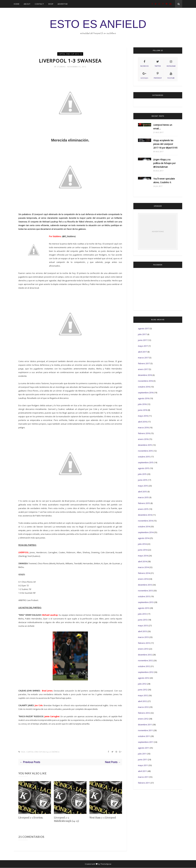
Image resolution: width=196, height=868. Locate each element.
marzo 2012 (143, 707)
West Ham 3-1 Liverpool (103, 818)
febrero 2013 (144, 643)
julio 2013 (142, 614)
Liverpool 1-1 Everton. (31, 818)
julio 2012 (142, 684)
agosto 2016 (144, 398)
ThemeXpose (106, 864)
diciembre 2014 (145, 515)
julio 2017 (142, 334)
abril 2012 (142, 701)
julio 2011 (142, 754)
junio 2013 (143, 620)
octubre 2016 (144, 387)
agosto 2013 (144, 608)
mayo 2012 (143, 695)
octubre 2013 (144, 596)
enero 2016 (143, 439)
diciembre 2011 (145, 725)
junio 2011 (143, 759)
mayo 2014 (143, 556)
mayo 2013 (143, 626)
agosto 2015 (144, 468)
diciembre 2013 (145, 585)
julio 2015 (142, 474)
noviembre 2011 (145, 730)
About (27, 4)
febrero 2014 (144, 573)
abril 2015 (142, 492)
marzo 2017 (143, 358)
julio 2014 (142, 544)
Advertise (63, 4)
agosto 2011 (144, 748)
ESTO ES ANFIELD (98, 24)
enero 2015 (143, 509)
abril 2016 (142, 422)
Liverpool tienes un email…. (163, 127)
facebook (144, 63)
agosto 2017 (144, 328)
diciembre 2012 (145, 655)
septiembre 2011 (146, 742)
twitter (158, 63)
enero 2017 (143, 369)
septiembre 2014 (146, 532)
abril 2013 (142, 631)
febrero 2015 (144, 503)
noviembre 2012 (145, 660)
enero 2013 (143, 649)
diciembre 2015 (145, 445)
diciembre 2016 (145, 375)
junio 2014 (143, 550)
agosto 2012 (144, 678)
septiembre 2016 (146, 393)
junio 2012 (143, 690)
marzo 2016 (143, 427)
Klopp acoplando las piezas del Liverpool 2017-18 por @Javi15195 (165, 144)
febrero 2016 (144, 433)
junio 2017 (143, 340)
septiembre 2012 (146, 672)
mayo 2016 (143, 416)
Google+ (144, 75)
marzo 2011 (143, 777)
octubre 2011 (144, 736)
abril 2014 (142, 561)
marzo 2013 (143, 637)
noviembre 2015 (145, 451)
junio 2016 (143, 410)
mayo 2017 (143, 346)
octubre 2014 (144, 527)
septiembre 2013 (146, 602)
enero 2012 (143, 719)
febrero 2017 (144, 363)
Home (17, 4)
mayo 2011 (143, 765)
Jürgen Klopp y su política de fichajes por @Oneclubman (164, 163)
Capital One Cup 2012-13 (70, 54)
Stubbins (62, 67)
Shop (51, 4)
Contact (39, 4)
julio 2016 (142, 404)
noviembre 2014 (145, 521)
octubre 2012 (144, 666)
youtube (171, 75)
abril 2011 (142, 771)
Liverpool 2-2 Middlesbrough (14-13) (66, 819)
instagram (171, 63)
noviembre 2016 (145, 381)
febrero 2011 (144, 783)
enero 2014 (143, 579)
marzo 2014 (143, 567)
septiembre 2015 (146, 462)
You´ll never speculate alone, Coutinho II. (164, 180)
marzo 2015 (143, 497)
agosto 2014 (144, 538)
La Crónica (54, 752)
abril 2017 (142, 352)
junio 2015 (143, 480)
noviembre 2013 (145, 591)
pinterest (158, 75)
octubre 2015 (144, 457)
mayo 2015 (143, 486)
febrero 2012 (144, 713)
